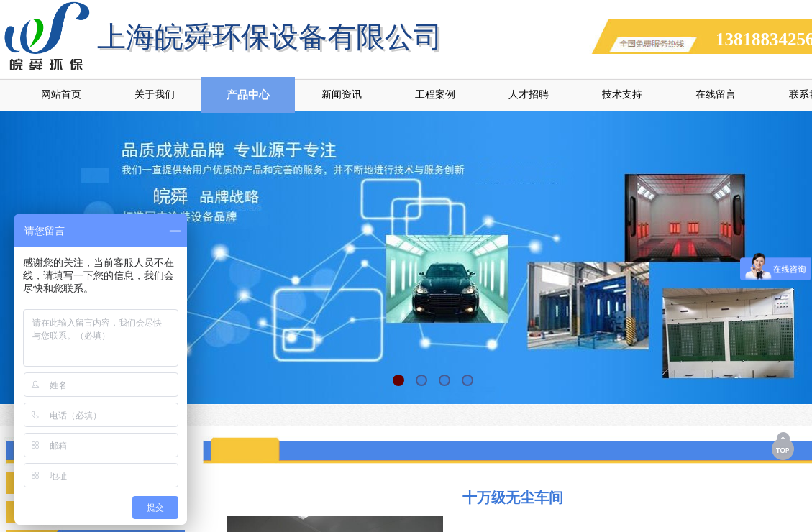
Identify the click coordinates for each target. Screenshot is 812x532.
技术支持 (622, 95)
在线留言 (716, 95)
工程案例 (435, 95)
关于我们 (155, 95)
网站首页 (61, 95)
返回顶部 (784, 446)
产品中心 (248, 95)
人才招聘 (529, 95)
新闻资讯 (342, 95)
